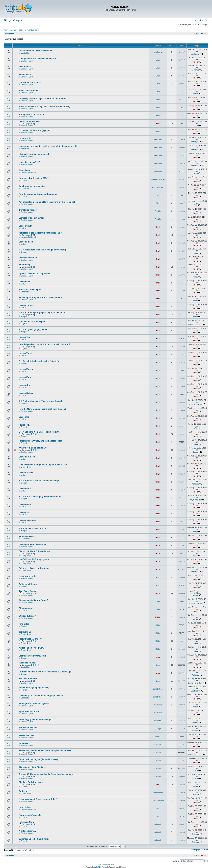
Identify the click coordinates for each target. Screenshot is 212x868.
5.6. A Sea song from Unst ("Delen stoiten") (39, 432)
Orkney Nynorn (26, 467)
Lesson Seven (26, 226)
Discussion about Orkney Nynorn (35, 551)
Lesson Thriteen (27, 306)
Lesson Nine (25, 505)
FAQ (194, 21)
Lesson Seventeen (28, 521)
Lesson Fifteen (26, 242)
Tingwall (24, 180)
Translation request (28, 210)
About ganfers (26, 608)
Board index (10, 34)
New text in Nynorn (28, 679)
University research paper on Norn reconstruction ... (43, 99)
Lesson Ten (24, 337)
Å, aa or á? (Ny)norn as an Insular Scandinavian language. (46, 774)
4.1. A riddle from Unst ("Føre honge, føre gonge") (42, 250)
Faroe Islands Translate (30, 815)
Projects (23, 791)
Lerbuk (23, 228)
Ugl (158, 784)
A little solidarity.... (28, 831)
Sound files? (25, 75)
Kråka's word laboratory (30, 639)
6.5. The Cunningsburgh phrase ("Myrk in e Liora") (43, 312)
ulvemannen (158, 792)
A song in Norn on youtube (32, 114)
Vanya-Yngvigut (195, 404)
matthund (158, 705)
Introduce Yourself (28, 663)
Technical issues (27, 536)
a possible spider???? (29, 162)
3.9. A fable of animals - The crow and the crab (41, 401)
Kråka (195, 253)
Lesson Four (25, 489)
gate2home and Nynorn (30, 83)
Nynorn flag (24, 265)
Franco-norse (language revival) (34, 688)
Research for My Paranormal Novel (35, 51)
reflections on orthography (32, 648)
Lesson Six (24, 417)
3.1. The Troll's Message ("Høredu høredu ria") (41, 497)
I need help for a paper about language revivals (41, 696)
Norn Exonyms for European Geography (38, 194)
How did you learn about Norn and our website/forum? (45, 344)
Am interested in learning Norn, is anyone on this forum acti (47, 202)
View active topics (32, 30)
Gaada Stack (26, 53)
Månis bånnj (25, 170)
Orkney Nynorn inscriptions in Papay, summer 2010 (43, 465)
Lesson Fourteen (27, 457)
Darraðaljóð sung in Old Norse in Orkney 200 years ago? (46, 672)
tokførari (195, 70)
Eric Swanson (158, 187)
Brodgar (24, 252)
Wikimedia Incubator (29, 258)
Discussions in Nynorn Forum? (34, 600)
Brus (158, 60)
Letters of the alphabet (30, 121)
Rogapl (195, 452)
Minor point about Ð (28, 91)
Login (8, 21)
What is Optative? (27, 616)
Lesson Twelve (26, 473)
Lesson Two (25, 513)
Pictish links (25, 425)
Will (195, 173)
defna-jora (158, 139)
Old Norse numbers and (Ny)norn (35, 130)
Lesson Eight (25, 377)
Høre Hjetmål (25, 807)
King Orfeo (24, 624)
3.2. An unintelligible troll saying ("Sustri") (39, 361)
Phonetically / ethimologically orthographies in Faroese (45, 750)
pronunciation (26, 138)
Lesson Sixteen (26, 393)
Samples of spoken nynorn (32, 218)
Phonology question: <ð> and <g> (35, 720)
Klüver (195, 94)
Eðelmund (158, 195)
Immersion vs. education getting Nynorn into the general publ (48, 146)
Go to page (196, 850)
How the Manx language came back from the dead (42, 409)
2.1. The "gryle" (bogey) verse (33, 329)
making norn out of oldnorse (32, 544)
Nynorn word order (28, 576)
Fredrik (158, 211)
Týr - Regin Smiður (28, 591)
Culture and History (28, 584)
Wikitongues (25, 67)
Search (203, 21)
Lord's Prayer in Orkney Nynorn (34, 559)
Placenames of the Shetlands (33, 767)
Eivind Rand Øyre (158, 179)
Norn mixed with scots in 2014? (34, 178)
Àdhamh (195, 484)
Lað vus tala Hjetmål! (28, 172)
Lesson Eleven (26, 369)
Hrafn (158, 546)
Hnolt (195, 62)
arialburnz (158, 52)
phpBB (98, 867)
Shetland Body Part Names (32, 782)
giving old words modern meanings (36, 154)
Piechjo (158, 729)
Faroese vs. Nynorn (28, 728)
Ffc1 (158, 203)
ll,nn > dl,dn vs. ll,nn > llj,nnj (32, 321)
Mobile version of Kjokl (30, 290)
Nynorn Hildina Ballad (29, 712)
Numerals (23, 743)
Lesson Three (25, 353)
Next (206, 850)
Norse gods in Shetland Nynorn (34, 704)
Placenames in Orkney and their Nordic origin (40, 441)
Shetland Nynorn (27, 61)
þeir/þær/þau (25, 632)
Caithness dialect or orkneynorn (34, 568)
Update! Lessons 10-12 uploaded (34, 274)
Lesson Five (25, 282)
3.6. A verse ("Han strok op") (32, 528)
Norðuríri (158, 721)
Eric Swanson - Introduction (32, 186)
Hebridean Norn (26, 822)
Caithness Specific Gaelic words (34, 839)
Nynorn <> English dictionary (33, 448)
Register (18, 21)
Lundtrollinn (158, 689)
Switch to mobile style (106, 864)
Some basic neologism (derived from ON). (39, 759)
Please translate (26, 735)
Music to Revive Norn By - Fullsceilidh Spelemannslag (44, 106)
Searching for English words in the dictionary (40, 298)
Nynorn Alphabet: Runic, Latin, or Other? (38, 799)
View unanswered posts (14, 30)
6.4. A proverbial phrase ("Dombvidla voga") (40, 481)
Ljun (158, 657)
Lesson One (25, 385)
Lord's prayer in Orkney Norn (33, 656)
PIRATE (158, 737)
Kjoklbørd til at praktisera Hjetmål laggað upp (40, 233)
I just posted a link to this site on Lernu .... (39, 59)
